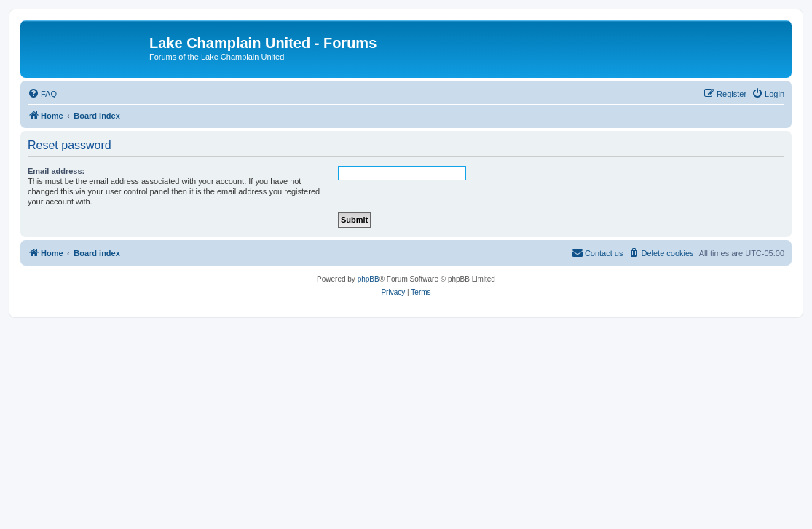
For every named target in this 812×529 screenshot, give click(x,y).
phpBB (368, 279)
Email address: (56, 171)
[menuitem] (42, 94)
